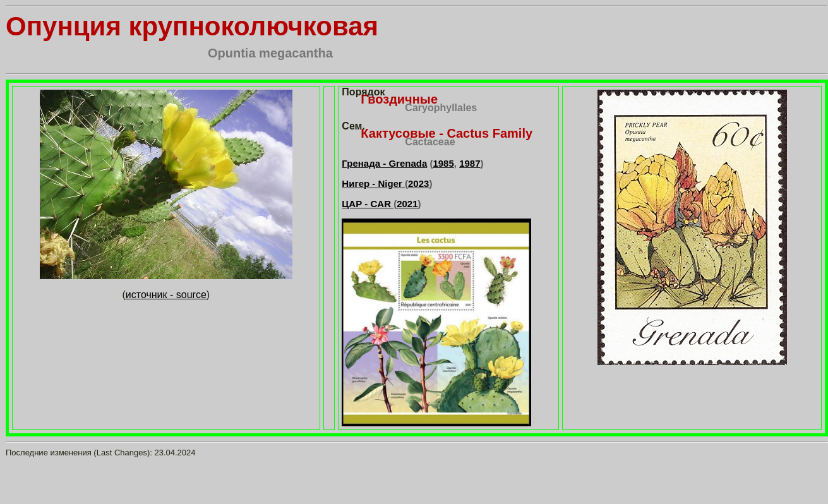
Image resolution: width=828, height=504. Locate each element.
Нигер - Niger (373, 183)
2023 (418, 183)
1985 (443, 163)
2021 (407, 204)
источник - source (166, 295)
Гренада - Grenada (384, 163)
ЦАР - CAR (368, 204)
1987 (470, 163)
